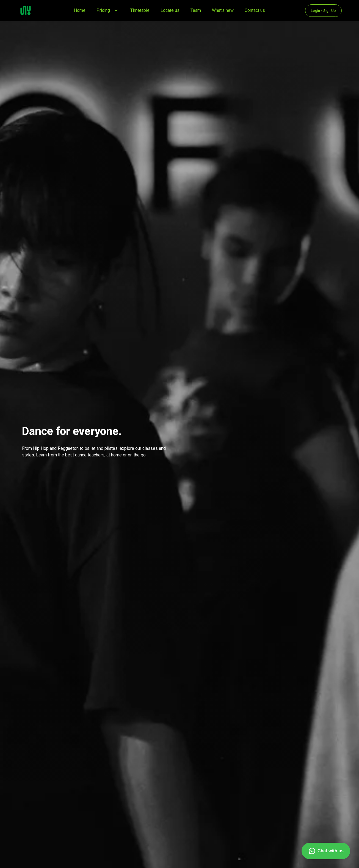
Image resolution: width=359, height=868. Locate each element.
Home (80, 10)
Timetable (140, 10)
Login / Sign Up (323, 11)
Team (196, 10)
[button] (116, 10)
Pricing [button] (103, 10)
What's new (223, 10)
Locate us (170, 10)
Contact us (255, 10)
